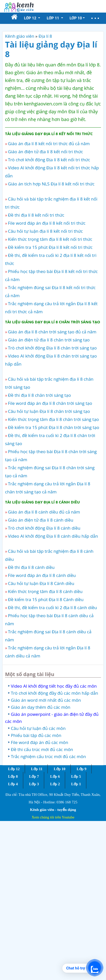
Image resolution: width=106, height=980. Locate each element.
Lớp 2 (55, 784)
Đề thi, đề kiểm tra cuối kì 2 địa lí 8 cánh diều (52, 607)
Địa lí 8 (45, 36)
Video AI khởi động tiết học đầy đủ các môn (54, 686)
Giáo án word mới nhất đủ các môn (46, 700)
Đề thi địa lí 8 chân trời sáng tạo (39, 395)
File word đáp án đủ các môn (39, 742)
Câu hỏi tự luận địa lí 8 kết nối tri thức (45, 231)
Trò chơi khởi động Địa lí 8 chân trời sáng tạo (52, 348)
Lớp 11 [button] (53, 18)
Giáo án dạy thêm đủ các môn (41, 707)
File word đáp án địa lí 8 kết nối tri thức (47, 223)
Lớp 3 (34, 784)
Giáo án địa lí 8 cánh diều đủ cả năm (44, 512)
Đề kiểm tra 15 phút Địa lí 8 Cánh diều (46, 599)
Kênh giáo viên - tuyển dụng (53, 810)
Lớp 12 (14, 769)
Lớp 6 (55, 776)
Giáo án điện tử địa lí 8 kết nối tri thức (45, 152)
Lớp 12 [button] (31, 18)
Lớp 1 (76, 784)
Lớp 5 (76, 776)
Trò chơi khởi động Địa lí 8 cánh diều (44, 528)
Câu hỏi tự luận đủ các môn (38, 728)
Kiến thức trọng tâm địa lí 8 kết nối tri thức (50, 239)
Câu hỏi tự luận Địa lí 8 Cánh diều (41, 583)
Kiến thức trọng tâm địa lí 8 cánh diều (45, 591)
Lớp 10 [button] (76, 18)
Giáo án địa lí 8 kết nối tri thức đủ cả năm (49, 144)
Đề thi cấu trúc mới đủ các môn (42, 749)
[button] (95, 18)
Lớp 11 (37, 769)
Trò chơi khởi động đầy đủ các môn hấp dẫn (55, 693)
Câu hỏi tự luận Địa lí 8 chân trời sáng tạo (49, 411)
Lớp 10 (60, 769)
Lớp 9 (82, 769)
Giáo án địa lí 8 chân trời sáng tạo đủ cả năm (52, 332)
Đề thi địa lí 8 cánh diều (31, 567)
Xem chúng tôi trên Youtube (53, 817)
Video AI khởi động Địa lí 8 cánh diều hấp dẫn (53, 536)
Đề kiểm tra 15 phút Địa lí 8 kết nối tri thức (50, 247)
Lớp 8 (13, 776)
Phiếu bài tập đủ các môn (36, 735)
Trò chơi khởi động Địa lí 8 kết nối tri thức (49, 160)
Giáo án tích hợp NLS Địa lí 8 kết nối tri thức (51, 184)
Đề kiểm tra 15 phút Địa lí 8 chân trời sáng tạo (54, 427)
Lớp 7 (34, 776)
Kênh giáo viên (20, 36)
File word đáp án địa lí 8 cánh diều (42, 575)
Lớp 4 (13, 784)
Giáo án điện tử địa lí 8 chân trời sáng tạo (49, 340)
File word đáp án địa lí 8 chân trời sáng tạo (50, 403)
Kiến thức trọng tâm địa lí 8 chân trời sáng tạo (53, 419)
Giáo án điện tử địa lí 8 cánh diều (41, 520)
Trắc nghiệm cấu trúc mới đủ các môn (48, 756)
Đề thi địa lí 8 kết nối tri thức (36, 215)
